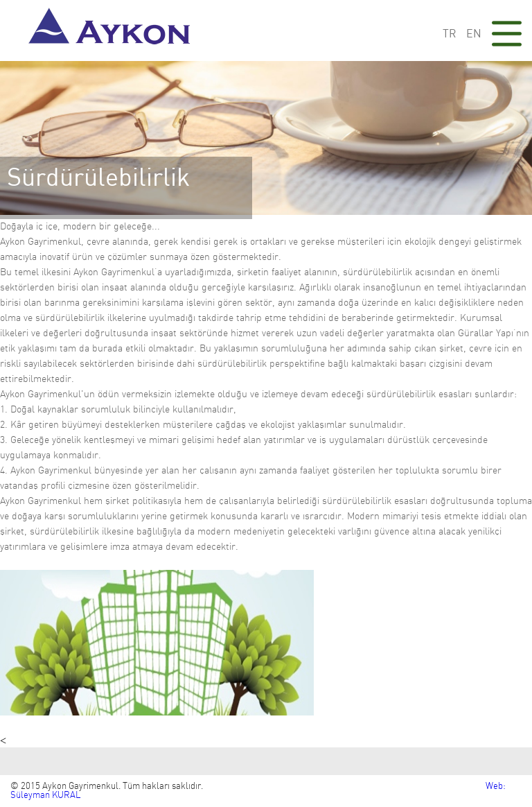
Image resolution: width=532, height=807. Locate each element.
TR (450, 34)
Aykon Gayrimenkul (114, 31)
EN (474, 34)
